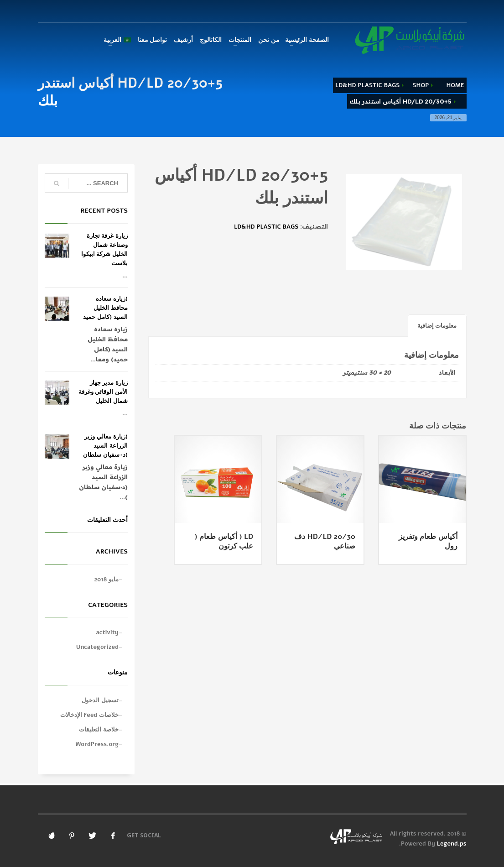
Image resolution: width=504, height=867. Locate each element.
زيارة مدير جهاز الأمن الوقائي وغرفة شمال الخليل (103, 392)
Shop (421, 85)
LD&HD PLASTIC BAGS (367, 85)
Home (455, 85)
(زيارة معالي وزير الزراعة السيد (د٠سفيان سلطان (105, 446)
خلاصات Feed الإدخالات (89, 715)
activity (107, 632)
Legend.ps (452, 844)
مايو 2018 (107, 580)
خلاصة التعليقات (99, 730)
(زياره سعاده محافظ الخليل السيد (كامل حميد (105, 308)
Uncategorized (97, 647)
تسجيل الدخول (100, 700)
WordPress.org (97, 744)
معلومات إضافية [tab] (437, 326)
